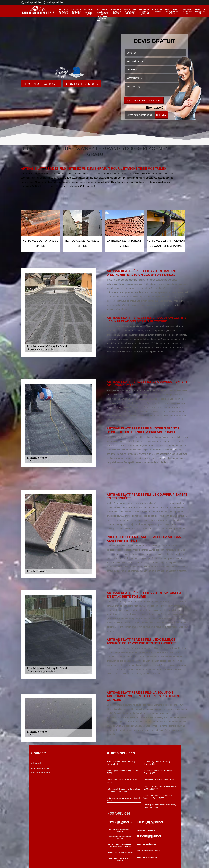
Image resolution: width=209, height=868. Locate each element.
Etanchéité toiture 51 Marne (116, 11)
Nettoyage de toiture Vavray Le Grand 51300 (123, 799)
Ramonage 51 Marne (157, 10)
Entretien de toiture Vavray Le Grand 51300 (123, 781)
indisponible (31, 2)
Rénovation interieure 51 (200, 11)
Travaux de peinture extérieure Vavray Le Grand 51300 (160, 788)
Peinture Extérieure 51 (187, 11)
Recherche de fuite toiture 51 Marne (144, 12)
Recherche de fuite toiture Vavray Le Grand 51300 (159, 772)
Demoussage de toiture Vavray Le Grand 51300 (158, 763)
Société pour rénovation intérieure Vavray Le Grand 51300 (158, 797)
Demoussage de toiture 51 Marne (130, 11)
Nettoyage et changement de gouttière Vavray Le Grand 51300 (123, 790)
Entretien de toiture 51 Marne (89, 12)
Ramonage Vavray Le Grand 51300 (159, 780)
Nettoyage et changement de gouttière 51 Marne (102, 14)
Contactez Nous (82, 84)
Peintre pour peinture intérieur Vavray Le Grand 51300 (160, 806)
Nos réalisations (41, 84)
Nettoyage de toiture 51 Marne (64, 11)
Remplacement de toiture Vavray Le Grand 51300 (122, 763)
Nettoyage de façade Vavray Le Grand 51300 (123, 772)
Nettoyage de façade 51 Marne (76, 11)
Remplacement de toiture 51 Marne (172, 11)
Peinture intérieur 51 (147, 857)
